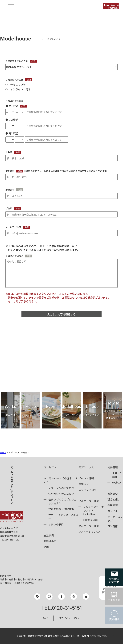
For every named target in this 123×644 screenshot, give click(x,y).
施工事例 (49, 535)
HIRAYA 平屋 (90, 520)
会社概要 (113, 494)
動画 (46, 547)
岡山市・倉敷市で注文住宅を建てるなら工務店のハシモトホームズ (53, 636)
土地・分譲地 (117, 475)
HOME (45, 618)
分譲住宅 (117, 483)
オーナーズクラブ (115, 519)
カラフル (113, 511)
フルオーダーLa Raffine (95, 510)
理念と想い (114, 499)
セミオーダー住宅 (89, 526)
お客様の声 (50, 541)
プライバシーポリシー (70, 618)
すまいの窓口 (56, 524)
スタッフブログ (87, 490)
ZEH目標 (113, 526)
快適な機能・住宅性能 (61, 509)
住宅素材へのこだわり (61, 494)
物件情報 (113, 467)
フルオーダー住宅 (89, 501)
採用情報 (113, 505)
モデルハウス (86, 467)
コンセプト (50, 467)
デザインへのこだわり (61, 488)
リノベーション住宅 (90, 532)
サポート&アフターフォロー (63, 517)
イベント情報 (86, 478)
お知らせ (84, 484)
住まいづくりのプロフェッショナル (62, 501)
